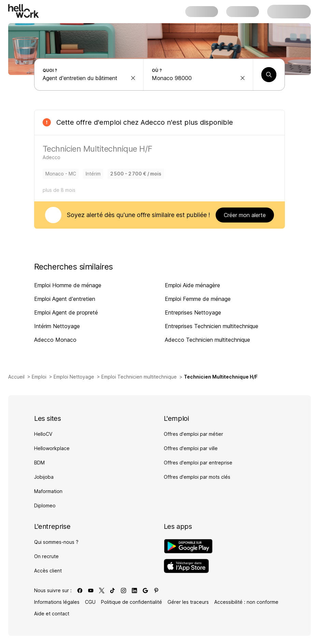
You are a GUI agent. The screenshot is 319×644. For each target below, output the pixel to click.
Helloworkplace (52, 448)
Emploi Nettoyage (74, 377)
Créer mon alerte (245, 215)
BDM (39, 463)
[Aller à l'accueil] (24, 11)
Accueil (16, 377)
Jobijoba (44, 477)
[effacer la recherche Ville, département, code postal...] (243, 78)
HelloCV (43, 434)
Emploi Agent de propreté (66, 312)
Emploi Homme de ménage (68, 285)
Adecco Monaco (55, 340)
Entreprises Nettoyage (193, 312)
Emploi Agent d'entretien (65, 299)
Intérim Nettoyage (57, 326)
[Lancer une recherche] (269, 75)
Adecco (153, 122)
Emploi (39, 377)
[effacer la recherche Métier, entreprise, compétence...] (133, 78)
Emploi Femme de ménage (198, 299)
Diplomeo (45, 505)
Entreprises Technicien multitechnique (212, 326)
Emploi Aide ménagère (192, 285)
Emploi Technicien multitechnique (139, 377)
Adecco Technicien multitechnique (207, 340)
